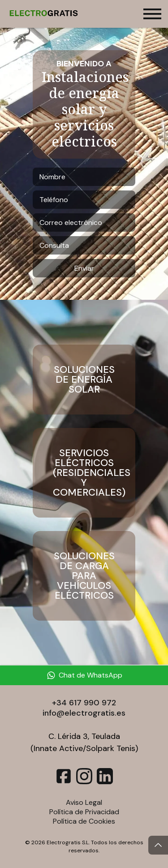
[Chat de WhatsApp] (84, 675)
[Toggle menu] (152, 14)
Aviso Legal (84, 802)
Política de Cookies (84, 821)
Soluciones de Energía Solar (84, 379)
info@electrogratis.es (84, 713)
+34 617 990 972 (84, 703)
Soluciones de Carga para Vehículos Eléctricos (84, 576)
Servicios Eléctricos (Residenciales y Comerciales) (92, 473)
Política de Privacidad (84, 812)
